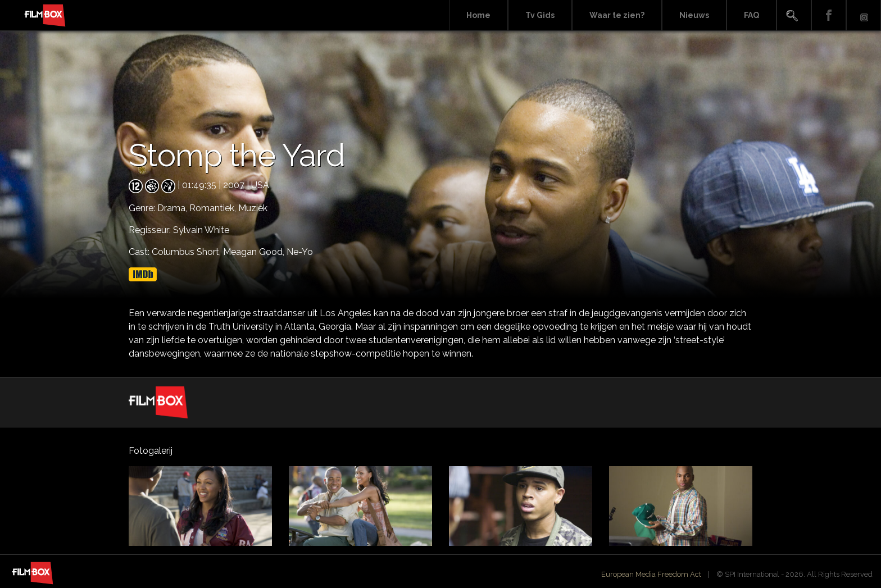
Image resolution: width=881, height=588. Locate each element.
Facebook (829, 15)
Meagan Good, (255, 252)
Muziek (253, 208)
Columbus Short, (187, 252)
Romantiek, (214, 208)
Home (478, 15)
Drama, (173, 208)
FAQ (751, 15)
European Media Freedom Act (651, 574)
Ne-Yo (300, 252)
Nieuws (694, 15)
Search (794, 15)
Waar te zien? (617, 15)
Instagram (864, 15)
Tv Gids (540, 15)
